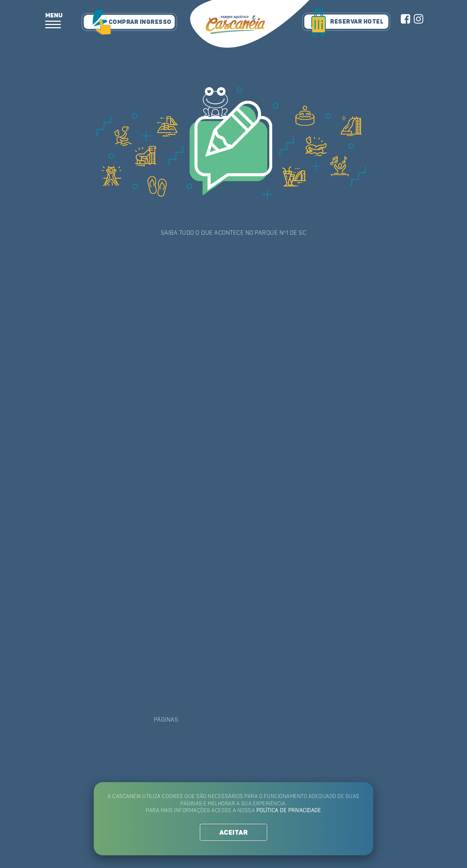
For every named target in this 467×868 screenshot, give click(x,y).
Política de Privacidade (290, 811)
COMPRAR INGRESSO (140, 22)
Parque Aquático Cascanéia (250, 25)
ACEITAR (233, 833)
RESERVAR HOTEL (357, 22)
